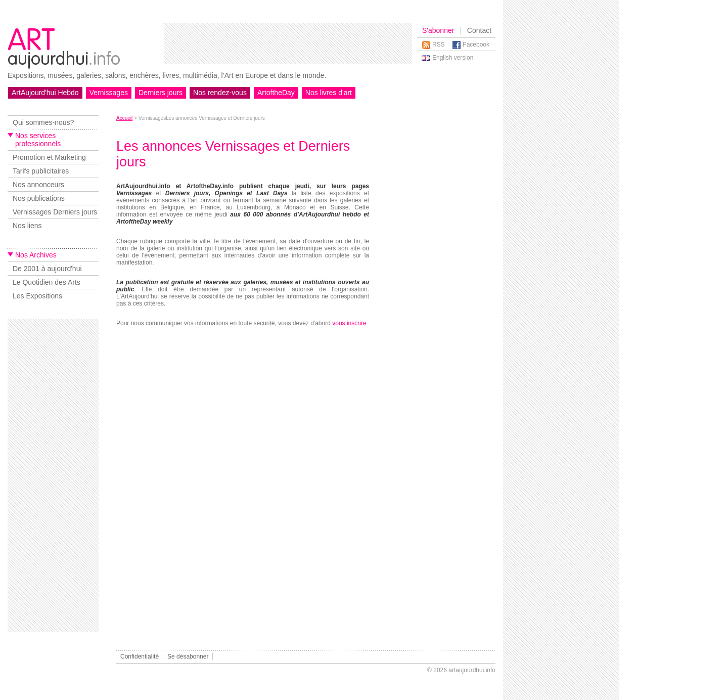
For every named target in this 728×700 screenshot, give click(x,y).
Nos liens (27, 226)
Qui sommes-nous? (43, 122)
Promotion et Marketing (49, 157)
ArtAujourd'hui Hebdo (45, 93)
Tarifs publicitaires (41, 171)
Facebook (476, 45)
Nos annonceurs (38, 185)
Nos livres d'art (329, 93)
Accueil (124, 118)
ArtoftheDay (276, 93)
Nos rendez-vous (220, 93)
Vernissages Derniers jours (55, 212)
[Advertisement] (288, 43)
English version (453, 58)
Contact (479, 30)
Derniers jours (161, 93)
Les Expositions (37, 296)
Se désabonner (188, 657)
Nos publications (39, 198)
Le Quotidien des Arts (47, 282)
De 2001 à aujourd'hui (47, 269)
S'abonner (438, 30)
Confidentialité (140, 657)
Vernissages (109, 93)
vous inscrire (349, 323)
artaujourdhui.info (472, 670)
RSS (439, 45)
